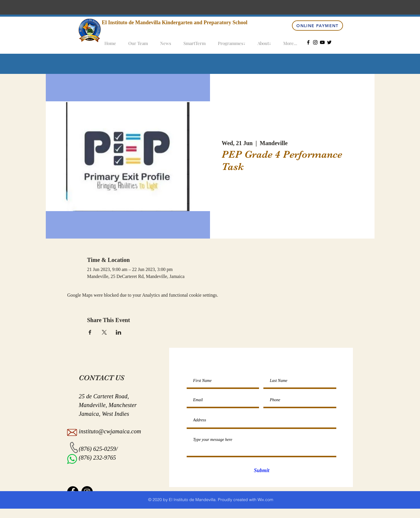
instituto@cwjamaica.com (110, 431)
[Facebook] (308, 42)
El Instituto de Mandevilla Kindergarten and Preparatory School (175, 22)
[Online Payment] (317, 26)
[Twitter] (329, 42)
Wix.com (265, 500)
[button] (232, 41)
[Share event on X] (104, 332)
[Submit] (262, 471)
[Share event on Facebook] (90, 332)
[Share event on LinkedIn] (119, 332)
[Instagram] (315, 42)
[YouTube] (322, 42)
